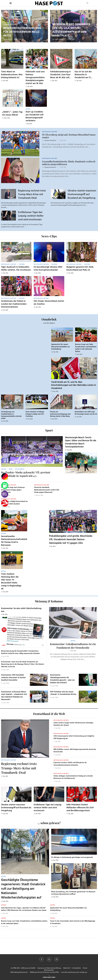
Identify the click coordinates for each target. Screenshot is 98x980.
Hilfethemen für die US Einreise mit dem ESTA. (45, 972)
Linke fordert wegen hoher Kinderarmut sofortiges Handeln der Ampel (73, 724)
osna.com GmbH (30, 968)
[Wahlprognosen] (5, 477)
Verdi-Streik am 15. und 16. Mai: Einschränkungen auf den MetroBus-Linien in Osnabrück (74, 385)
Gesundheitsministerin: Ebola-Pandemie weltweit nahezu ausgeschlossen (69, 163)
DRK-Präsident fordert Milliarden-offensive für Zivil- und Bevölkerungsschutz (80, 808)
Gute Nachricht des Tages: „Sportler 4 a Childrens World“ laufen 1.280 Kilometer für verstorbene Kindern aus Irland (24, 909)
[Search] (87, 3)
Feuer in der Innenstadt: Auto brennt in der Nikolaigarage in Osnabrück (73, 922)
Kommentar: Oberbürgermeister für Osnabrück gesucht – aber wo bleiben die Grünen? (62, 679)
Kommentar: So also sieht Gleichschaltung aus (21, 610)
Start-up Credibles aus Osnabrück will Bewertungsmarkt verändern (34, 116)
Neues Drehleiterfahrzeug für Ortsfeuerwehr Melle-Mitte (22, 32)
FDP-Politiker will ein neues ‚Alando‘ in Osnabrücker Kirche (63, 693)
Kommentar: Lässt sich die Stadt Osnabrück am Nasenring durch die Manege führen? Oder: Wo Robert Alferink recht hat (23, 664)
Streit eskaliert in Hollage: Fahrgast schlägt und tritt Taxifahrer (35, 414)
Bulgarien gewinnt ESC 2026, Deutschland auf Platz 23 (80, 269)
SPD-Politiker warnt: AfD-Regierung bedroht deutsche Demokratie (75, 751)
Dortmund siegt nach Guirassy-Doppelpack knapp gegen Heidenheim (13, 490)
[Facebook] (42, 959)
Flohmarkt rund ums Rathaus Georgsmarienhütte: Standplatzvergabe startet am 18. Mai (35, 78)
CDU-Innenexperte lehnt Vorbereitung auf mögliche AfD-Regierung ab (74, 737)
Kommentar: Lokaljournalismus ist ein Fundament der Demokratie (73, 646)
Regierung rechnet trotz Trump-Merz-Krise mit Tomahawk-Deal (32, 194)
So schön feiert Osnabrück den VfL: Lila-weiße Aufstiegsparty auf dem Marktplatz (71, 30)
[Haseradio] (5, 503)
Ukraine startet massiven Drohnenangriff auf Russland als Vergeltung (82, 194)
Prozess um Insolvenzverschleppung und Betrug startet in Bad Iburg (60, 414)
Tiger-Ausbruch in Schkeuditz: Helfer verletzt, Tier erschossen (16, 269)
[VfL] (5, 494)
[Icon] (16, 252)
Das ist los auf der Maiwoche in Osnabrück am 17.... (83, 75)
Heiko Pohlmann (60, 39)
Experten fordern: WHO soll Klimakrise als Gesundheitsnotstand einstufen (70, 764)
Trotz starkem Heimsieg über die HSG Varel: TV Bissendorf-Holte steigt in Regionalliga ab (11, 581)
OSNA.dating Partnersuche (19, 972)
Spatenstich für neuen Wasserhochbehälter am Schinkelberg (60, 347)
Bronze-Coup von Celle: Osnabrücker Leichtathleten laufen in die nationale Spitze (86, 348)
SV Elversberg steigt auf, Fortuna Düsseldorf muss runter (69, 136)
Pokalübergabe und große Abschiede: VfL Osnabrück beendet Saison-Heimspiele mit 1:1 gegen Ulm (71, 540)
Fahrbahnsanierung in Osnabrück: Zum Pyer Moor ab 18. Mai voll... (60, 75)
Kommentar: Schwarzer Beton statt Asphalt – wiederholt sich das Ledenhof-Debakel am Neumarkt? (14, 696)
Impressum (41, 968)
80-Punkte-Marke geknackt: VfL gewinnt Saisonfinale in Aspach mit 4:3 (26, 474)
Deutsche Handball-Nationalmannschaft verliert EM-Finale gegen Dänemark (47, 490)
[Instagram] (57, 959)
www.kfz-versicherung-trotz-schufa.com (74, 972)
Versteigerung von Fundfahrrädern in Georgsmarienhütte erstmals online (11, 415)
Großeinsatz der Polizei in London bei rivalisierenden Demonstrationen (14, 304)
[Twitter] (49, 959)
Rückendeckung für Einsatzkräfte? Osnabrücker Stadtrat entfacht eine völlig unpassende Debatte (20, 652)
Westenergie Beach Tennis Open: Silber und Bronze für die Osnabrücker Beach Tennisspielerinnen (81, 442)
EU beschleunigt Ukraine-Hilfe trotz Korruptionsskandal (48, 269)
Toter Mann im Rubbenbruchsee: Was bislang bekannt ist (12, 75)
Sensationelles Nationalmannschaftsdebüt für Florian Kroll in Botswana (14, 541)
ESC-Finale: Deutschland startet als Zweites (49, 303)
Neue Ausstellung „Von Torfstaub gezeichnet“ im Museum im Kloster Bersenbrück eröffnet (73, 893)
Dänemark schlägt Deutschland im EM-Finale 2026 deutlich (14, 503)
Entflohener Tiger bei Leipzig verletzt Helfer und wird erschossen (31, 216)
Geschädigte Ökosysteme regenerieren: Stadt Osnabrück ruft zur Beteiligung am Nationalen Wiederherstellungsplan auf (23, 889)
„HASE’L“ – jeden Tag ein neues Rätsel (12, 113)
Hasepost (8, 39)
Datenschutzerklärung (54, 968)
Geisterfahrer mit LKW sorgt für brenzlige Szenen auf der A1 (86, 413)
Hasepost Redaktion (50, 140)
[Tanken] (5, 485)
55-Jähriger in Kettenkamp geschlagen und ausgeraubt (72, 857)
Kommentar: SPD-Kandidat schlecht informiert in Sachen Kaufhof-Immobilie (13, 678)
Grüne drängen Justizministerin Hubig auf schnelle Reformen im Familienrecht (73, 777)
